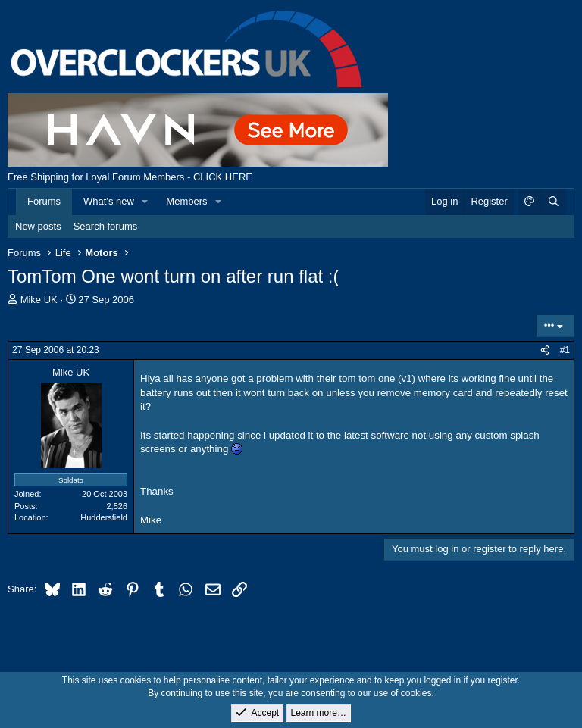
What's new (109, 201)
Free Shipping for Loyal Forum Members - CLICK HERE (130, 177)
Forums (44, 201)
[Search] (553, 202)
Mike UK (39, 300)
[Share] (545, 350)
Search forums (106, 226)
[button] (145, 202)
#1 (565, 350)
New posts (38, 226)
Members (186, 201)
